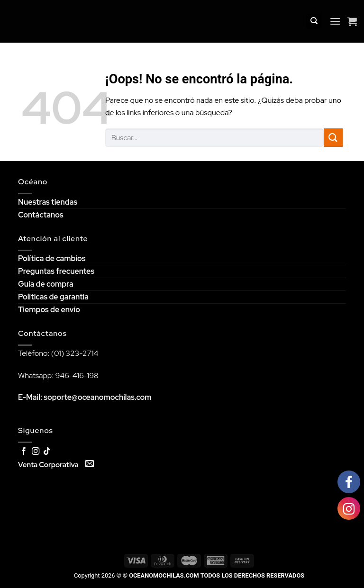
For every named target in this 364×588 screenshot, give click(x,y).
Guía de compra (46, 284)
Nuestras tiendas (48, 202)
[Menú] (335, 21)
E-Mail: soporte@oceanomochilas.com (85, 397)
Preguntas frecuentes (56, 271)
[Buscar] (314, 22)
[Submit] (333, 138)
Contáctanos (41, 215)
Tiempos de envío (49, 310)
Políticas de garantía (53, 297)
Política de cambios (52, 258)
